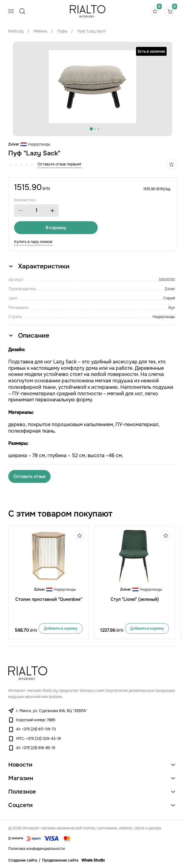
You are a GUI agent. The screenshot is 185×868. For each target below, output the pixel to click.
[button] (21, 211)
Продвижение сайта (60, 861)
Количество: (25, 200)
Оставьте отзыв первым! (59, 164)
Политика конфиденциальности (36, 849)
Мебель (40, 31)
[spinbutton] (36, 210)
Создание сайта (23, 861)
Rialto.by (16, 31)
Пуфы (62, 31)
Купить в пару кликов (33, 242)
